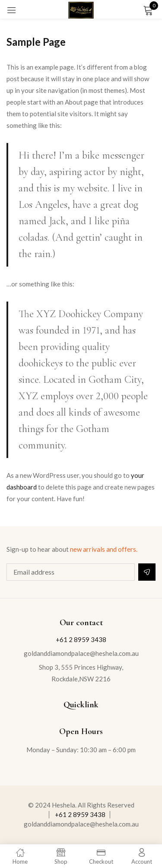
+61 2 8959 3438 (81, 639)
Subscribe (147, 572)
